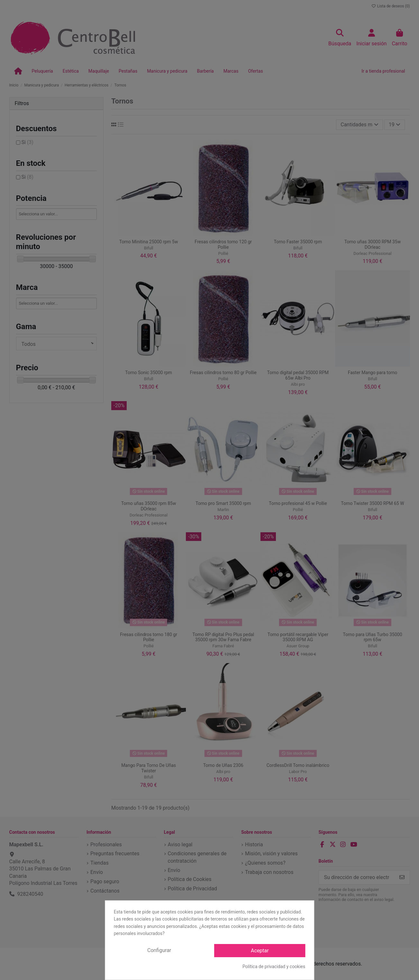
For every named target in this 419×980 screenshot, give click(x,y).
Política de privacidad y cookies (274, 967)
